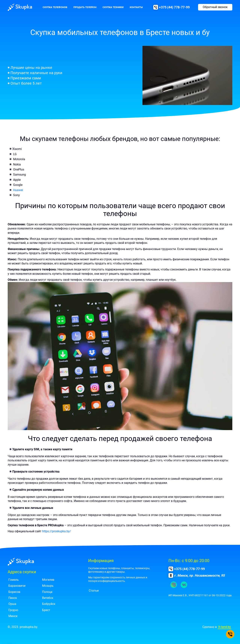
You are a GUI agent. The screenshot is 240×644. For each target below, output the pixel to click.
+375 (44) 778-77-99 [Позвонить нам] (174, 7)
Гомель (14, 580)
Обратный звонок (215, 7)
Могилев (48, 580)
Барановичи (17, 586)
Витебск (48, 598)
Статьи (94, 591)
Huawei (18, 190)
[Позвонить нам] (230, 634)
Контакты (136, 7)
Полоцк (47, 592)
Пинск (13, 598)
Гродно (13, 610)
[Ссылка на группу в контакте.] (184, 585)
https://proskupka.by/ (57, 531)
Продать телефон (85, 7)
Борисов (14, 592)
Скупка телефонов (55, 7)
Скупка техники (113, 7)
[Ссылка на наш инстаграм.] (174, 585)
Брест (46, 610)
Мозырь (48, 586)
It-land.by (225, 627)
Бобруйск (49, 604)
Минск (13, 616)
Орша (12, 604)
